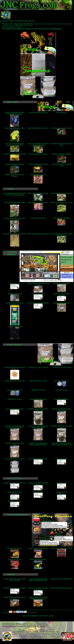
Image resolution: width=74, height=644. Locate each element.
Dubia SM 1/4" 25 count (15, 399)
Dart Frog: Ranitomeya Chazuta (38, 154)
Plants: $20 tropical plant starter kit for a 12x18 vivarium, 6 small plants (15, 194)
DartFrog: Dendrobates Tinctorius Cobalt (62, 165)
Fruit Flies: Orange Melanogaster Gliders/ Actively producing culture (62, 444)
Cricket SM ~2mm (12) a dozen (38, 381)
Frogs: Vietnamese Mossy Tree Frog (38, 128)
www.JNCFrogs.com (8, 623)
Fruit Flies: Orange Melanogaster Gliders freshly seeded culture (38, 444)
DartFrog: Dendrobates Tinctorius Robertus (15, 175)
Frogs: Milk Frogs (62, 112)
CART (26, 21)
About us (18, 623)
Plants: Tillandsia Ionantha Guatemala (38, 234)
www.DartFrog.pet (56, 29)
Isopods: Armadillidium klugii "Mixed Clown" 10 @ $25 (15, 580)
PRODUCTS (35, 616)
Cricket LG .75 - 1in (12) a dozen (38, 367)
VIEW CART (44, 616)
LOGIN (51, 616)
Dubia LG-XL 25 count (38, 390)
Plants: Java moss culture (38, 218)
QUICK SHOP (19, 21)
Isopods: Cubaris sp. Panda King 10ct (62, 579)
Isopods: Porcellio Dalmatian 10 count (62, 588)
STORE (11, 21)
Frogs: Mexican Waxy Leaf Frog (38, 112)
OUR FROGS (4, 21)
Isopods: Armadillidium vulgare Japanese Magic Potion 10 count (38, 580)
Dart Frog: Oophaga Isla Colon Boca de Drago (62, 144)
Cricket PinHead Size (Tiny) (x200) (15, 381)
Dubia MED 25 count (62, 390)
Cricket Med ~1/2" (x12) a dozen (62, 367)
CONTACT (32, 21)
